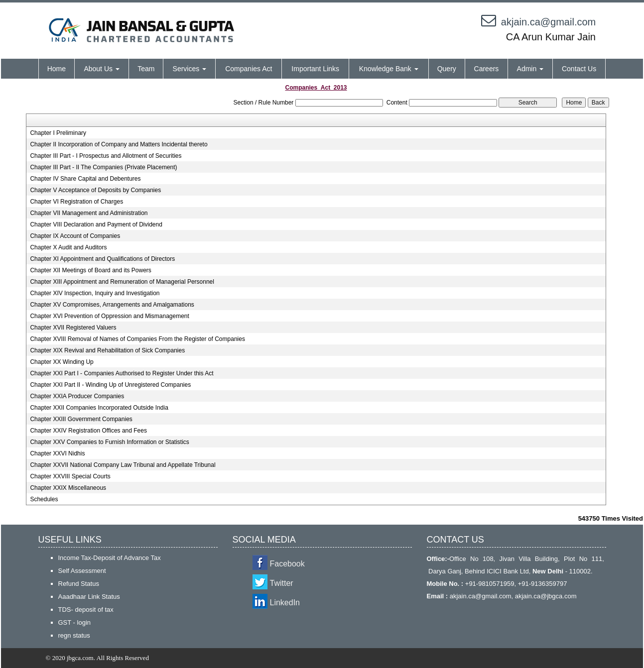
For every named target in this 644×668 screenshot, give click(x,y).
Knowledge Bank (389, 69)
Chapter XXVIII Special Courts (70, 476)
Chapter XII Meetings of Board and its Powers (90, 270)
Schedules (44, 499)
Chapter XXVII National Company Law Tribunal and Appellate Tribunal (123, 465)
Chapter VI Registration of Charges (76, 202)
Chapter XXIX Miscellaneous (68, 488)
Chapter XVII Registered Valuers (73, 328)
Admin (530, 69)
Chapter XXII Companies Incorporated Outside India (99, 408)
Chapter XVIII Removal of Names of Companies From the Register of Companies (137, 339)
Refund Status (79, 584)
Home (57, 69)
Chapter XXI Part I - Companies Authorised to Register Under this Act (122, 373)
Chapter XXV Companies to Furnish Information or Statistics (109, 442)
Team (146, 69)
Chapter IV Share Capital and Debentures (85, 179)
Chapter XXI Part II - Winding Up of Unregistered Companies (110, 385)
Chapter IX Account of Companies (75, 236)
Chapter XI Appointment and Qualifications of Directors (102, 259)
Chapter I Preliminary (58, 133)
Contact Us (579, 69)
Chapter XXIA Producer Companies (77, 396)
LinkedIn (285, 603)
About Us (101, 69)
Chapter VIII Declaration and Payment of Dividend (96, 224)
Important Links (315, 69)
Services (190, 69)
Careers (487, 69)
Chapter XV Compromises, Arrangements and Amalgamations (112, 305)
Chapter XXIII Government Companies (81, 419)
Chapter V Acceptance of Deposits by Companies (95, 190)
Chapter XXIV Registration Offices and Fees (88, 431)
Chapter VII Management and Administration (89, 213)
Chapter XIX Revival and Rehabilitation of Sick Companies (107, 350)
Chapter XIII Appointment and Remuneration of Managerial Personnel (122, 282)
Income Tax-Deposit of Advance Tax (110, 558)
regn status (74, 635)
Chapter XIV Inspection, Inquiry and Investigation (95, 293)
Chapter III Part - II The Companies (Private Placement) (103, 167)
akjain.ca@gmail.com (548, 22)
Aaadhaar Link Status (89, 597)
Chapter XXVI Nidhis (57, 453)
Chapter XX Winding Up (62, 362)
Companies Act (249, 69)
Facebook (287, 564)
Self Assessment (82, 571)
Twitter (282, 583)
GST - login (75, 622)
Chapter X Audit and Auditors (68, 247)
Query (447, 69)
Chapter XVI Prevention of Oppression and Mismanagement (110, 316)
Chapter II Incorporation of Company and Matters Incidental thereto (119, 144)
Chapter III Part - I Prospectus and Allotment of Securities (106, 156)
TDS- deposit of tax (86, 610)
